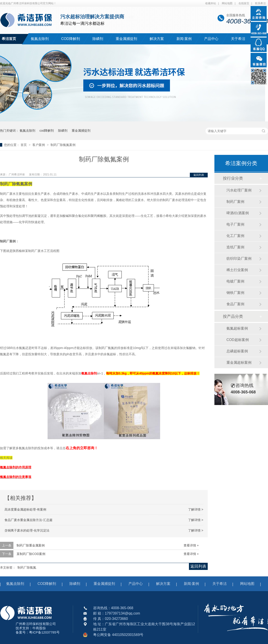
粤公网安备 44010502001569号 (118, 635)
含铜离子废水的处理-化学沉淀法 (27, 530)
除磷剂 (98, 39)
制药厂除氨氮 (27, 567)
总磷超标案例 (237, 351)
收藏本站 (211, 3)
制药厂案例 (235, 202)
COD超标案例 (238, 340)
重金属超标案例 (239, 363)
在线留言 (244, 3)
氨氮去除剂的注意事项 (16, 477)
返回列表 (199, 175)
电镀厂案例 (235, 281)
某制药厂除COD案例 (31, 554)
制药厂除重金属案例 (31, 545)
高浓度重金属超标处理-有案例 (25, 509)
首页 (24, 145)
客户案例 (39, 145)
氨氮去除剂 (40, 39)
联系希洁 (260, 3)
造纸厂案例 (235, 247)
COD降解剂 (71, 39)
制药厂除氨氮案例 (63, 145)
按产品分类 (233, 316)
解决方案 (157, 39)
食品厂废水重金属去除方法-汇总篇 (28, 520)
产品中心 (211, 39)
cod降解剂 (47, 131)
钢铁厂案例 (235, 293)
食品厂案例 (235, 304)
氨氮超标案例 (237, 328)
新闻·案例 (184, 39)
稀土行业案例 (237, 270)
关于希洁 (238, 39)
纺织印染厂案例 (239, 259)
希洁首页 (9, 39)
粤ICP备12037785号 (44, 632)
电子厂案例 (235, 224)
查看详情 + (191, 545)
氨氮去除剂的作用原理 (16, 467)
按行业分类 (233, 178)
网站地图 (227, 3)
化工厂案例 (235, 236)
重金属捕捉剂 (126, 39)
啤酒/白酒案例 (238, 213)
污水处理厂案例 (239, 190)
